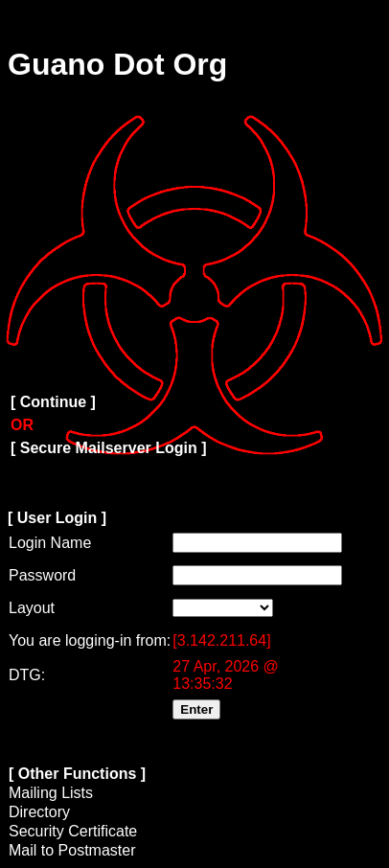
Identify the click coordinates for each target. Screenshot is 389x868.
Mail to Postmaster (72, 850)
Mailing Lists (51, 793)
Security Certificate (73, 831)
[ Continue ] (53, 402)
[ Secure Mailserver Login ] (109, 448)
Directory (39, 812)
